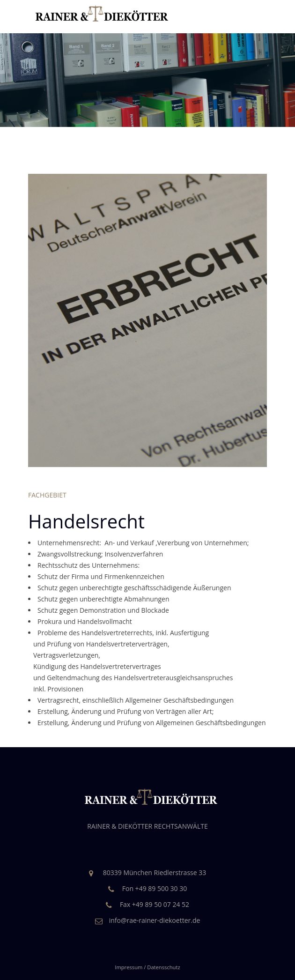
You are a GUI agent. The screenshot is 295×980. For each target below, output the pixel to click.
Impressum (129, 967)
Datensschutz (163, 967)
